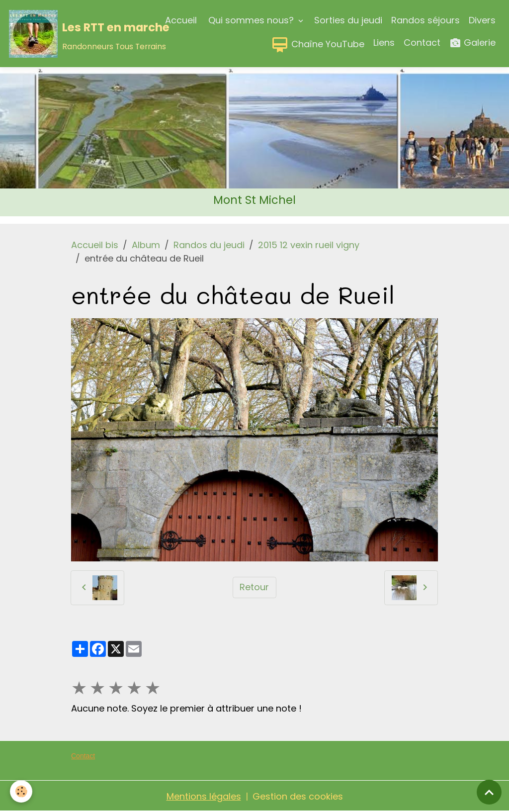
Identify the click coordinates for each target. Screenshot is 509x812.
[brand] (65, 34)
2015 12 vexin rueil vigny (309, 245)
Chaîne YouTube (318, 45)
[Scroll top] (489, 792)
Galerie (472, 43)
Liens (384, 43)
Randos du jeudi (209, 245)
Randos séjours (425, 20)
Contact (422, 43)
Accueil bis (95, 245)
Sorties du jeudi (348, 20)
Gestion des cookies (298, 796)
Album (146, 245)
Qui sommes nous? (251, 20)
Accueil (181, 20)
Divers (482, 20)
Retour (254, 587)
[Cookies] (21, 791)
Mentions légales (204, 796)
